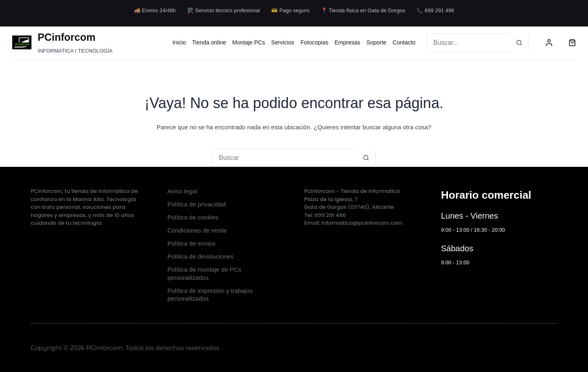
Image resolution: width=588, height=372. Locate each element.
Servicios (283, 42)
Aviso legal (182, 191)
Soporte (376, 42)
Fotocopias (314, 42)
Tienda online (209, 42)
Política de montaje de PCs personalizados (204, 273)
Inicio (179, 42)
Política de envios (192, 243)
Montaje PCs (249, 42)
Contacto (404, 42)
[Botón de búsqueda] (519, 43)
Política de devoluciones (200, 256)
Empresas (347, 42)
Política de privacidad (197, 204)
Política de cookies (193, 217)
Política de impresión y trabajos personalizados (210, 295)
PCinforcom (67, 37)
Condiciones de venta (197, 230)
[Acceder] (549, 43)
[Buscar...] (469, 43)
